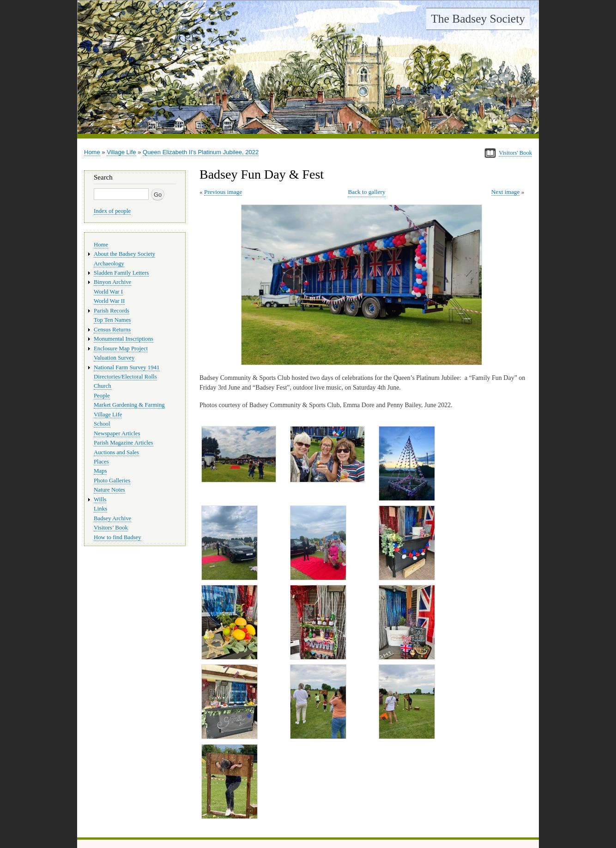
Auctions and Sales (116, 452)
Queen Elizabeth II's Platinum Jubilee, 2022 (201, 152)
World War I (108, 292)
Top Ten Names (112, 320)
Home (92, 152)
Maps (100, 471)
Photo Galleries (112, 481)
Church (103, 386)
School (102, 424)
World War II (109, 301)
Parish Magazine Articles (124, 443)
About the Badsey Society (124, 254)
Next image (506, 192)
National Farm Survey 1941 (127, 367)
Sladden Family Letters (121, 273)
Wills (100, 499)
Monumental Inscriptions (124, 339)
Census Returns (112, 330)
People (102, 396)
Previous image (223, 192)
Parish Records (112, 311)
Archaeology (109, 264)
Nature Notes (109, 490)
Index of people (112, 211)
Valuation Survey (114, 358)
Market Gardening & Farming (129, 405)
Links (100, 509)
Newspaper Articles (117, 433)
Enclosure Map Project (121, 349)
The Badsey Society (478, 19)
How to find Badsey (118, 537)
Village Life (121, 152)
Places (101, 462)
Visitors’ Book (111, 528)
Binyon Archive (112, 282)
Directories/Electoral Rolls (125, 377)
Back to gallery (366, 192)
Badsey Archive (112, 518)
